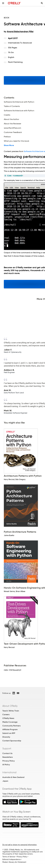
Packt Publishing (15, 62)
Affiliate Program (10, 729)
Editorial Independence (11, 859)
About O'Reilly (10, 706)
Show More (9, 145)
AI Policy (6, 765)
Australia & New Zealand (13, 777)
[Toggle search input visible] (42, 3)
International (9, 772)
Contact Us (7, 753)
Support (7, 748)
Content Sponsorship (12, 741)
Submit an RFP (9, 733)
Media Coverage (10, 722)
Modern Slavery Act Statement (14, 862)
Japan (5, 781)
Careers (6, 714)
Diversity (6, 737)
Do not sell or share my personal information (19, 845)
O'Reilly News (8, 718)
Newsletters (8, 757)
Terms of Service (9, 857)
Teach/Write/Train (11, 711)
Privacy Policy (9, 761)
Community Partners (11, 726)
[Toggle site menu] (3, 3)
